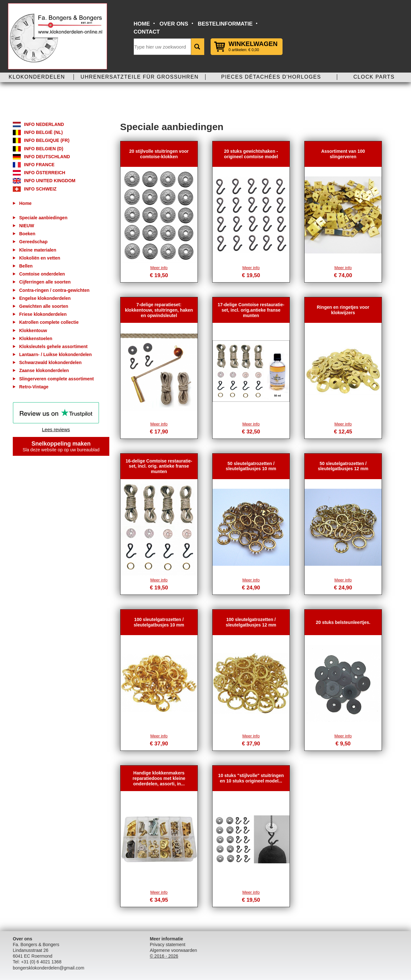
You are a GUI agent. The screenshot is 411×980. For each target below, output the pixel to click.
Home (142, 24)
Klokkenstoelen (36, 338)
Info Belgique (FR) (47, 140)
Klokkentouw (33, 331)
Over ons (174, 24)
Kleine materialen (38, 250)
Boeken (27, 234)
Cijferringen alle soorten (45, 282)
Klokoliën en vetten (40, 258)
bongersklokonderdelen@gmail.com (49, 968)
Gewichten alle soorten (44, 306)
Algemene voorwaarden (174, 950)
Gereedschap (33, 242)
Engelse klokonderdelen (45, 298)
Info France (39, 165)
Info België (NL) (43, 132)
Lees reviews (56, 429)
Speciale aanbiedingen (43, 218)
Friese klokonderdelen (43, 314)
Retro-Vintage (34, 387)
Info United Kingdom (50, 181)
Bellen (26, 266)
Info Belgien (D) (44, 149)
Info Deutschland (47, 157)
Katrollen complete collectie (49, 322)
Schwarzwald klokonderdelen (50, 362)
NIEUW (27, 226)
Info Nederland (44, 124)
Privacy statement (168, 945)
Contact (147, 32)
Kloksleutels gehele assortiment (53, 346)
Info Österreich (45, 173)
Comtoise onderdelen (42, 274)
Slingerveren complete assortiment (56, 379)
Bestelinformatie (225, 24)
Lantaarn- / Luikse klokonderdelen (55, 354)
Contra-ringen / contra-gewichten (54, 290)
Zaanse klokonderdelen (44, 370)
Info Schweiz (40, 189)
